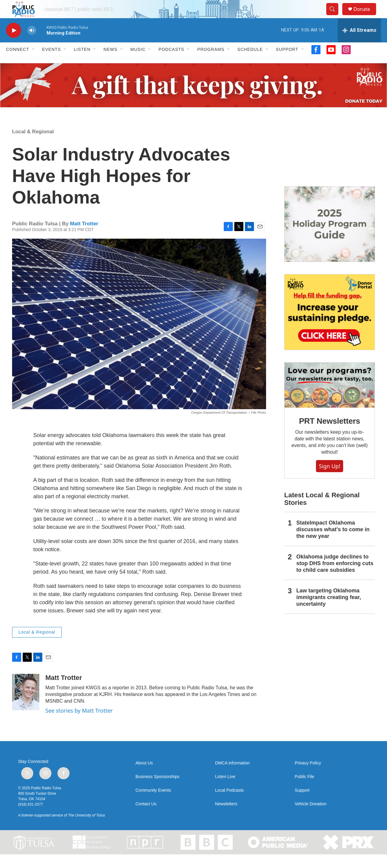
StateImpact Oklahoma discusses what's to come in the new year (333, 543)
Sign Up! (330, 480)
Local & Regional (33, 145)
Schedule (250, 63)
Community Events (153, 804)
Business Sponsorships (158, 790)
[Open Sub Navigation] (34, 63)
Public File (305, 790)
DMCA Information (232, 777)
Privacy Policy (308, 777)
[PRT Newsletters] (330, 399)
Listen (82, 63)
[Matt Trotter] (26, 706)
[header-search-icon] (335, 16)
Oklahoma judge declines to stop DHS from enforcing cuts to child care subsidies (335, 577)
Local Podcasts (229, 804)
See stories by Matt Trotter (79, 724)
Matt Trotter (84, 237)
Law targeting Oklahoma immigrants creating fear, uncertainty (329, 611)
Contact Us (146, 818)
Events (51, 63)
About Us (144, 777)
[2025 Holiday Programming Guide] (330, 238)
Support (287, 63)
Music (138, 63)
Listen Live (225, 790)
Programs (211, 63)
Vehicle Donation (311, 818)
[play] (14, 44)
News (110, 63)
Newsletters (226, 818)
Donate (366, 16)
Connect (18, 63)
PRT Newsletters (330, 435)
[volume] (32, 44)
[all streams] (359, 44)
